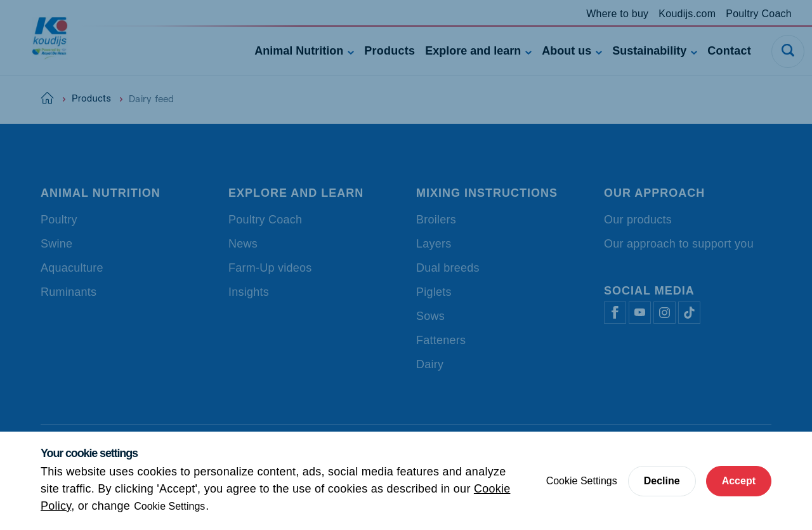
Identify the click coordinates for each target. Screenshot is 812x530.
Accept (739, 481)
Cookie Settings (169, 506)
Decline (662, 481)
